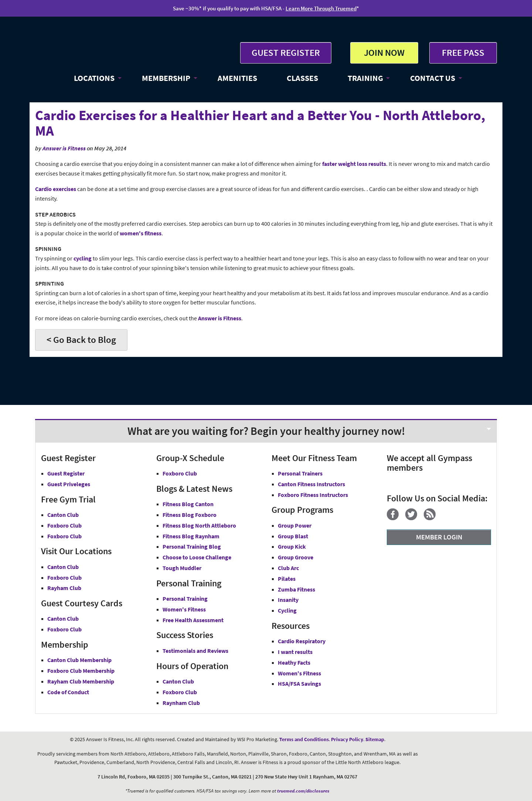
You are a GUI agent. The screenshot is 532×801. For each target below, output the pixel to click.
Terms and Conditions (304, 739)
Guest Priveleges (69, 484)
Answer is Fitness (64, 148)
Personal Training (185, 599)
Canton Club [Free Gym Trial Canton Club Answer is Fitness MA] (63, 515)
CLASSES (302, 78)
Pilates (287, 579)
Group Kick (292, 546)
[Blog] (432, 518)
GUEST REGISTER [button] (286, 52)
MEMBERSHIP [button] (166, 78)
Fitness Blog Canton (188, 504)
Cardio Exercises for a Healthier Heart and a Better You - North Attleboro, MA (260, 123)
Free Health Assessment (193, 620)
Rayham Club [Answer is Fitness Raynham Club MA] (64, 588)
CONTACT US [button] (433, 78)
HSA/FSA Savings (299, 684)
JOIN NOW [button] (384, 52)
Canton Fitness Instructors (311, 484)
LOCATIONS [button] (94, 78)
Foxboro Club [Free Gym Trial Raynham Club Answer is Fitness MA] (64, 536)
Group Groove (296, 557)
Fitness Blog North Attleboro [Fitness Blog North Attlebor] (199, 525)
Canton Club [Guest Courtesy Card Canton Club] (63, 618)
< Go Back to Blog (81, 340)
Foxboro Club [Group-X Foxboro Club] (180, 473)
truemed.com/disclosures (303, 791)
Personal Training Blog (192, 546)
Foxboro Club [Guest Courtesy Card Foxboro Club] (64, 629)
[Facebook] (395, 518)
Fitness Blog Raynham (191, 536)
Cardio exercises (56, 189)
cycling (83, 258)
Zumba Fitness (296, 589)
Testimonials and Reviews (195, 651)
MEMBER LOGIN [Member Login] (439, 537)
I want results (295, 652)
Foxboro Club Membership (81, 671)
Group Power (295, 525)
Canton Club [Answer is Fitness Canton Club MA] (63, 567)
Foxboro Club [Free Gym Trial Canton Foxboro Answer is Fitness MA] (64, 525)
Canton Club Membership (79, 660)
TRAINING (365, 78)
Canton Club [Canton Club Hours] (178, 681)
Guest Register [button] (66, 473)
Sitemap (375, 739)
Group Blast (293, 536)
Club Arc (288, 568)
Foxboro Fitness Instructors (313, 495)
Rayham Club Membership (81, 681)
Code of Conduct (68, 692)
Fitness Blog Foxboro (190, 515)
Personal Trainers (300, 473)
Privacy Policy (347, 739)
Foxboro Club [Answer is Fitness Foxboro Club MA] (64, 577)
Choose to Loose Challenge (197, 557)
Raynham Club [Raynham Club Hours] (181, 703)
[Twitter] (414, 518)
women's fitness (141, 233)
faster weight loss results (354, 164)
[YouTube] (445, 518)
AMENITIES (237, 78)
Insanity (288, 600)
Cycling (287, 610)
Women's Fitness (184, 609)
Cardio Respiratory (302, 641)
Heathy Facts (294, 662)
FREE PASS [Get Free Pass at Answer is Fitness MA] (463, 52)
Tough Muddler (182, 568)
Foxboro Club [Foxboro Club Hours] (180, 692)
